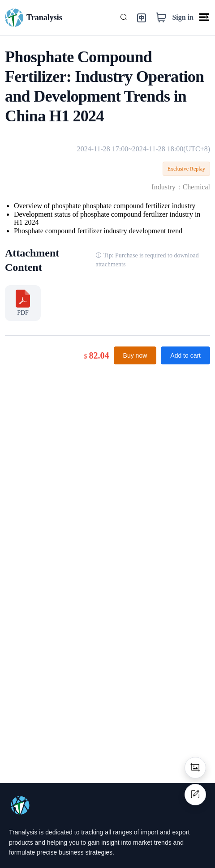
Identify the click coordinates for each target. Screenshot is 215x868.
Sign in (183, 17)
